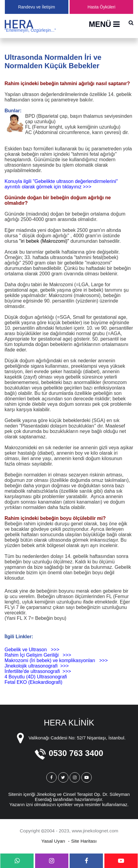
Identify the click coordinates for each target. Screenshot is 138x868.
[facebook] (86, 861)
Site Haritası (84, 841)
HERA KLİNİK (69, 723)
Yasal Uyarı (53, 841)
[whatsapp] (17, 861)
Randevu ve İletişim (37, 7)
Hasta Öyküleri (101, 7)
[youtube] (121, 861)
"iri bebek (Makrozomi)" (44, 241)
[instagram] (52, 861)
